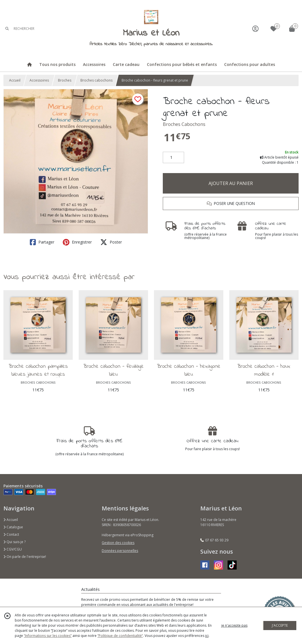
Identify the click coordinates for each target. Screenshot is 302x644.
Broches (65, 80)
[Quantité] (173, 157)
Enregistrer (77, 242)
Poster (111, 242)
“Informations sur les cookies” (48, 636)
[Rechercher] (7, 29)
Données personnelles (120, 551)
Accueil (15, 80)
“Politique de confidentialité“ (120, 636)
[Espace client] (255, 29)
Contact (11, 534)
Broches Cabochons (184, 124)
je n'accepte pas (234, 625)
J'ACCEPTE (280, 625)
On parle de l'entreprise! (25, 557)
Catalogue (13, 527)
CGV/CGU (13, 549)
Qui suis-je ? (14, 542)
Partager (42, 242)
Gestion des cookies (118, 543)
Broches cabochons (96, 80)
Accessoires (39, 80)
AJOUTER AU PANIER (231, 183)
